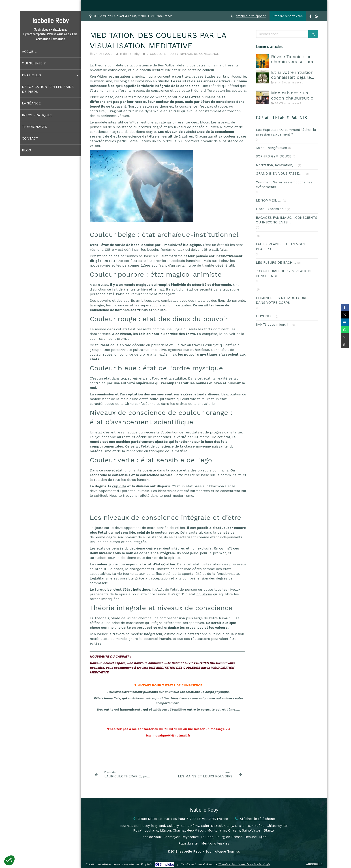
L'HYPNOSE (265, 316)
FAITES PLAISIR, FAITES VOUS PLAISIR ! (281, 247)
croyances (195, 628)
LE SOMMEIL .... (269, 200)
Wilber (135, 122)
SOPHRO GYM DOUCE (274, 156)
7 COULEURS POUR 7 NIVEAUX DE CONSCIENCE (284, 273)
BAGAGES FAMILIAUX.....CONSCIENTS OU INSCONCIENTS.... (287, 220)
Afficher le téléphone (251, 16)
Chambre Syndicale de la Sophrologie (244, 864)
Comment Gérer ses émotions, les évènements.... (284, 185)
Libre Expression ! (271, 209)
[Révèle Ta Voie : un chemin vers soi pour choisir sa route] (263, 61)
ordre (158, 378)
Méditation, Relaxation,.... (276, 165)
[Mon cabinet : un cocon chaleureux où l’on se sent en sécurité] (263, 97)
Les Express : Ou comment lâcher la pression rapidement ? (286, 132)
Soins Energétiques (271, 148)
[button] (9, 860)
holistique (204, 594)
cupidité (119, 486)
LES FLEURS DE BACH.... (276, 263)
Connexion (314, 864)
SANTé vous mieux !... (273, 325)
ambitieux (144, 301)
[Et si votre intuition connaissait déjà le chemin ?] (263, 77)
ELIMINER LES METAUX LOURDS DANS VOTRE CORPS (283, 300)
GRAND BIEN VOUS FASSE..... (280, 174)
